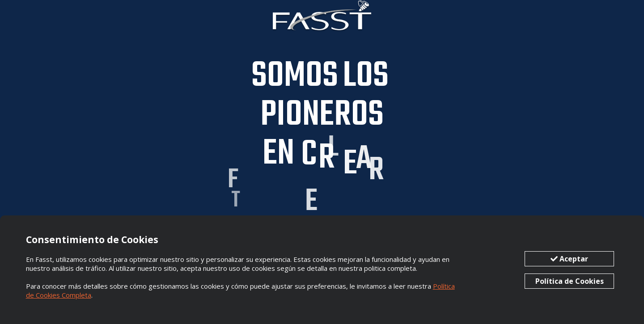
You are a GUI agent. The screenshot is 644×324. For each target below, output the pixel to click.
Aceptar (569, 259)
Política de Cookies (570, 281)
